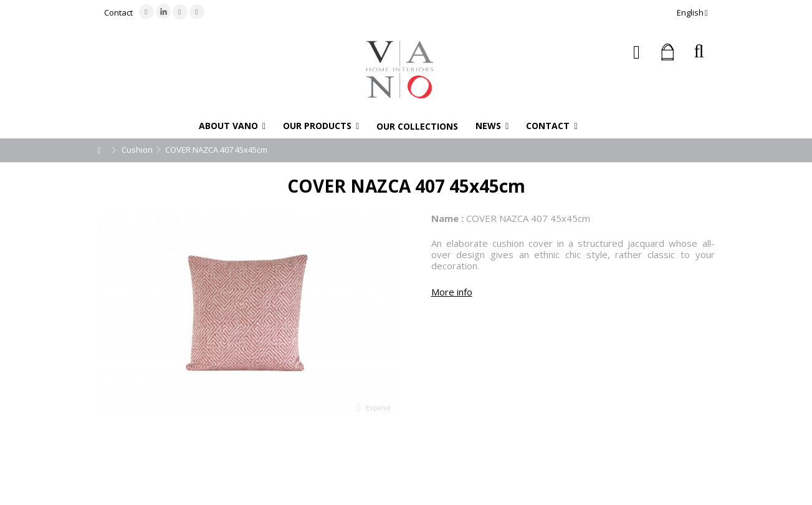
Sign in (637, 52)
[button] (232, 126)
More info (452, 292)
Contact (118, 12)
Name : (447, 218)
